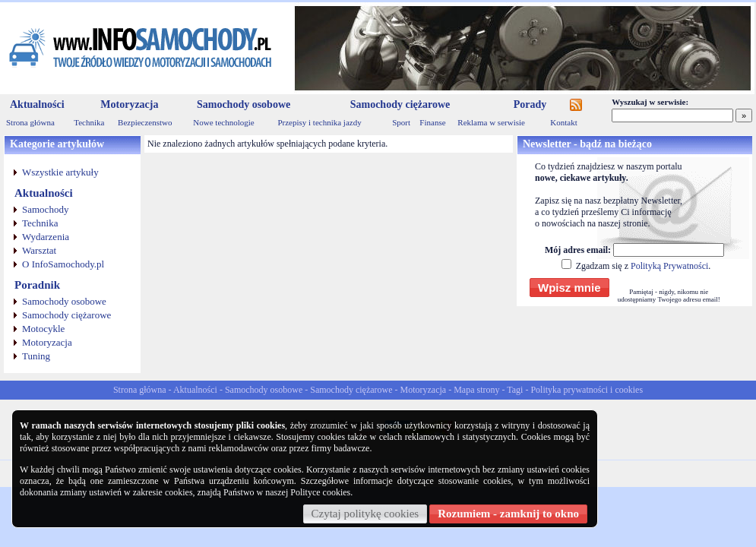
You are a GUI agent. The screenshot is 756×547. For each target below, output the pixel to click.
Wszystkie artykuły (60, 172)
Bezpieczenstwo (145, 122)
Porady (530, 104)
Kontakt (563, 122)
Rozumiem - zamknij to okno (508, 514)
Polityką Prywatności (669, 266)
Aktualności (37, 104)
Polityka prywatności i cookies (587, 390)
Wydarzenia (46, 237)
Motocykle (43, 329)
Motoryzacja (129, 104)
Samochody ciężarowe (400, 104)
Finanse (432, 122)
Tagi (515, 390)
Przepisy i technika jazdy (319, 122)
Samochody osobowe (244, 104)
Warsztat (39, 250)
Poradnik (37, 285)
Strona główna (30, 122)
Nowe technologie (223, 122)
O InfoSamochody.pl (63, 264)
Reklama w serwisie (491, 122)
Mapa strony (476, 390)
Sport (401, 122)
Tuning (36, 356)
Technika (89, 122)
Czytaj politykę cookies (365, 514)
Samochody (45, 209)
